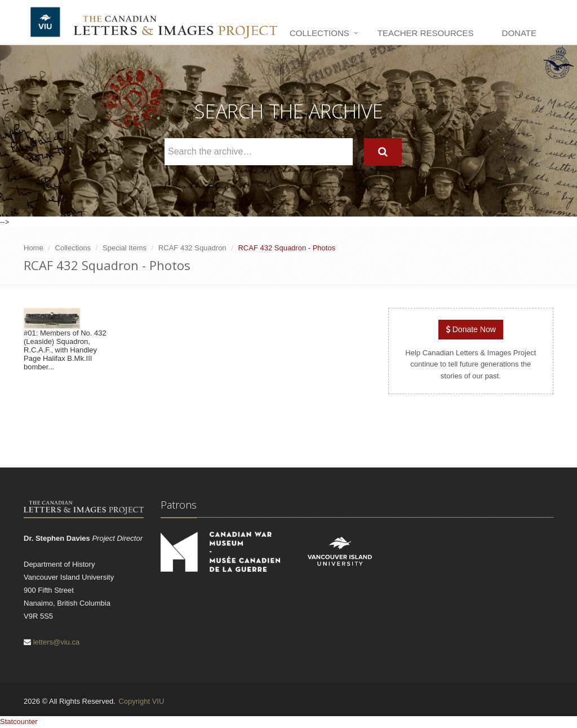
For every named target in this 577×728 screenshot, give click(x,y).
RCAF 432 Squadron (192, 248)
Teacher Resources (426, 33)
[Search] (383, 152)
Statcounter (19, 722)
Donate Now (471, 329)
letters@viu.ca (57, 642)
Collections (319, 33)
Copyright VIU (141, 701)
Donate (519, 33)
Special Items (125, 248)
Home (34, 248)
